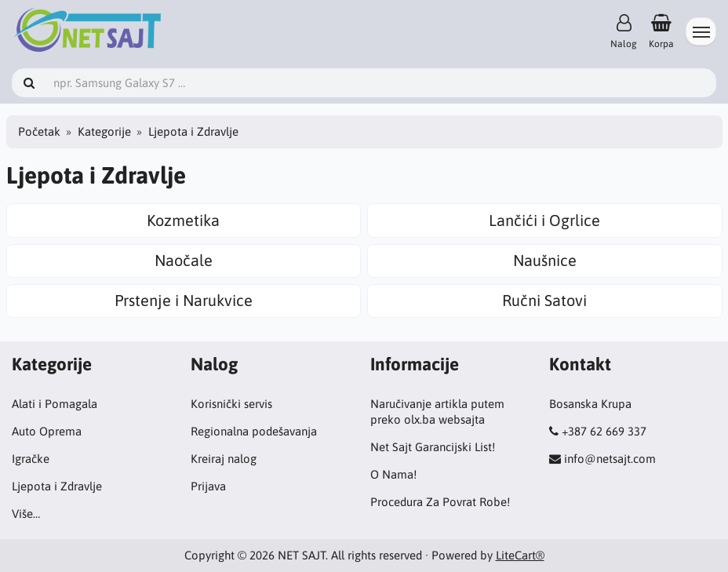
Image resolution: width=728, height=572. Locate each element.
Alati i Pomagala (55, 404)
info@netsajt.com (610, 459)
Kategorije (104, 131)
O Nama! (393, 474)
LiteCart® (520, 555)
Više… (26, 514)
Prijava (208, 486)
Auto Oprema (47, 431)
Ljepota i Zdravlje (57, 486)
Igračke (31, 459)
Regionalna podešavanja (254, 431)
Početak (39, 131)
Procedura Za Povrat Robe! (440, 502)
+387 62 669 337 (604, 431)
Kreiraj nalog (224, 459)
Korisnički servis (231, 404)
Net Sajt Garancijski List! (433, 447)
